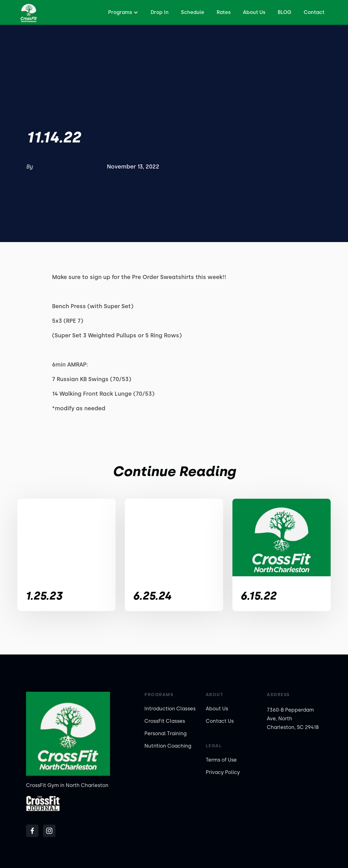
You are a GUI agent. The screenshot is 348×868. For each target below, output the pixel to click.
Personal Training (165, 733)
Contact (314, 12)
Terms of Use (221, 760)
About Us (254, 12)
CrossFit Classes (165, 721)
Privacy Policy (223, 772)
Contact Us (220, 721)
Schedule (193, 12)
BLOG (284, 12)
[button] (122, 12)
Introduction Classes (170, 709)
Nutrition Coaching (168, 746)
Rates (224, 12)
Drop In (160, 12)
